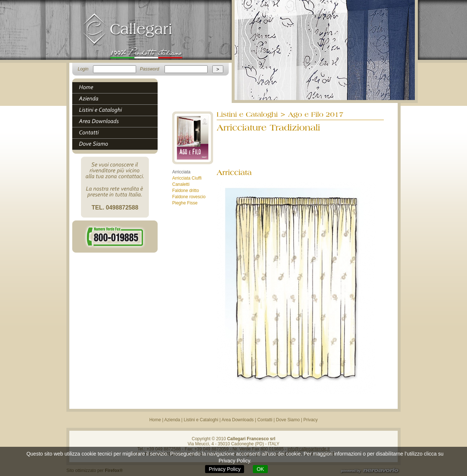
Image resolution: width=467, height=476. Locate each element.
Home (155, 420)
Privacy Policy (225, 469)
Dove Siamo (288, 420)
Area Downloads (238, 420)
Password (149, 69)
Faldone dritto (186, 191)
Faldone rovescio (189, 197)
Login (83, 69)
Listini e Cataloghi (201, 420)
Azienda (172, 420)
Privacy (311, 420)
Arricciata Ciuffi (187, 178)
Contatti (265, 420)
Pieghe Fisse (185, 203)
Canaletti (181, 184)
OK (260, 469)
